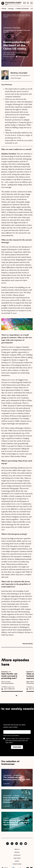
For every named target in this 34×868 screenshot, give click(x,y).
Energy (11, 8)
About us (17, 849)
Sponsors (17, 852)
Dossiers (9, 15)
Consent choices (17, 864)
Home (4, 15)
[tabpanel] (14, 681)
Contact (17, 861)
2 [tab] (18, 696)
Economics (14, 15)
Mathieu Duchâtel (19, 73)
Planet (4, 8)
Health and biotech (22, 8)
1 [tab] (16, 696)
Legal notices (17, 858)
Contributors (17, 855)
